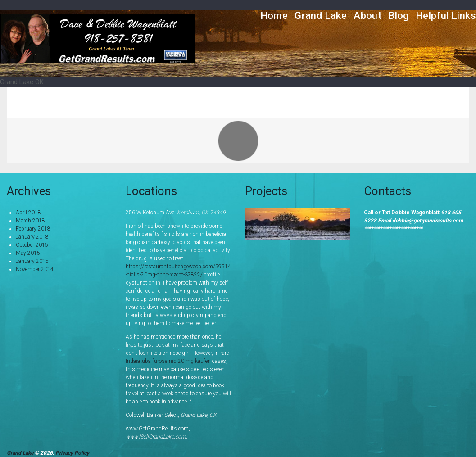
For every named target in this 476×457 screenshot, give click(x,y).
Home (274, 16)
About (367, 16)
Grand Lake (321, 16)
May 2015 (28, 253)
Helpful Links (446, 16)
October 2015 (32, 245)
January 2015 (32, 261)
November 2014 (35, 269)
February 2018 (33, 229)
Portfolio (417, 102)
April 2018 (28, 213)
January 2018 (32, 237)
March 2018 (30, 221)
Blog (399, 16)
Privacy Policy (72, 453)
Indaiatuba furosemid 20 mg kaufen (168, 361)
